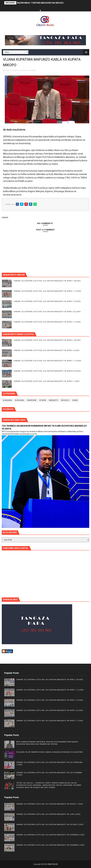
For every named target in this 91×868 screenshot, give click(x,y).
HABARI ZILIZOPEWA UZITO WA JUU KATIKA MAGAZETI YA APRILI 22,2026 (47, 312)
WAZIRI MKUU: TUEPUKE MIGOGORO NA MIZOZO (40, 3)
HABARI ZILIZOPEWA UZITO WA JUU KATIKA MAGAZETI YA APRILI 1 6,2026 (47, 291)
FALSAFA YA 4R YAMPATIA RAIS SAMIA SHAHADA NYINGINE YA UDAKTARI (50, 752)
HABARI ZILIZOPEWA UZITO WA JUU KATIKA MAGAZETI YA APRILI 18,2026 (47, 281)
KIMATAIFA (32, 400)
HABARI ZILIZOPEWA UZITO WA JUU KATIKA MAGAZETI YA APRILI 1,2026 (47, 381)
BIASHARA (7, 400)
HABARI (33, 70)
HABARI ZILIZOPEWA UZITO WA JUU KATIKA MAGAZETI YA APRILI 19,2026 (47, 301)
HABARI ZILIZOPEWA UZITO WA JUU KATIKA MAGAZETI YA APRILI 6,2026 (47, 350)
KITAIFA (43, 400)
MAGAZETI (54, 400)
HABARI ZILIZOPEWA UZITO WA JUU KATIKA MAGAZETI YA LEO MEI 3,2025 (50, 824)
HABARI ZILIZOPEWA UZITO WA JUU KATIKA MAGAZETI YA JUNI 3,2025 (48, 814)
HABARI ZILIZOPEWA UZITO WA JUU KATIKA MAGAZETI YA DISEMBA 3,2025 (50, 835)
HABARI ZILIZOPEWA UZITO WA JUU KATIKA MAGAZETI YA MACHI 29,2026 (47, 371)
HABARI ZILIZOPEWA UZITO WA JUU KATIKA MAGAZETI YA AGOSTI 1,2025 (50, 804)
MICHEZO (65, 400)
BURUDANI (20, 400)
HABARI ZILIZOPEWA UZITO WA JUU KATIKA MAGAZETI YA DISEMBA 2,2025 (50, 845)
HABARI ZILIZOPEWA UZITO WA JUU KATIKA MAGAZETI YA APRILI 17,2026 (47, 322)
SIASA (75, 400)
